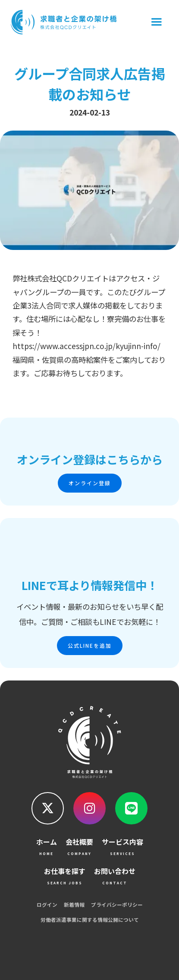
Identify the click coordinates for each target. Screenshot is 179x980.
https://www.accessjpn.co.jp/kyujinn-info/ (86, 346)
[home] (62, 22)
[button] (157, 22)
